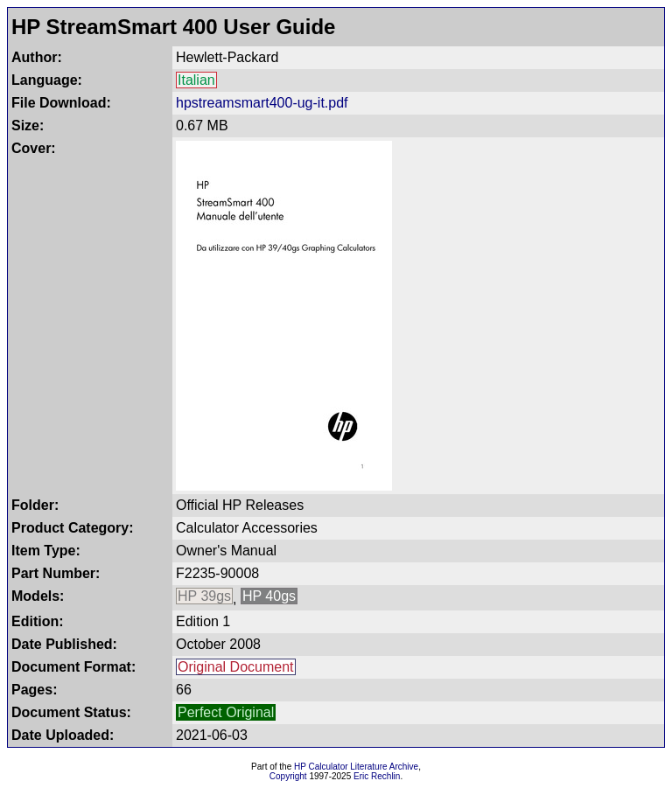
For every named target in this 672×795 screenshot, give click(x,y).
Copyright (288, 776)
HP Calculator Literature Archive (356, 767)
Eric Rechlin (377, 776)
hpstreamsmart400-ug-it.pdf (262, 103)
